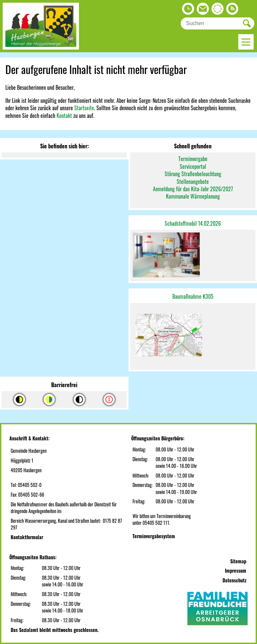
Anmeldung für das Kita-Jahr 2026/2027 (193, 189)
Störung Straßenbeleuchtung (193, 174)
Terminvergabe (193, 159)
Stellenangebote (193, 182)
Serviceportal (193, 166)
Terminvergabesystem (154, 536)
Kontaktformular (27, 537)
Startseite (84, 108)
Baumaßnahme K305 (193, 296)
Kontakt (64, 116)
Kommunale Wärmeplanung (193, 196)
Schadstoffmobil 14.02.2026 (193, 223)
